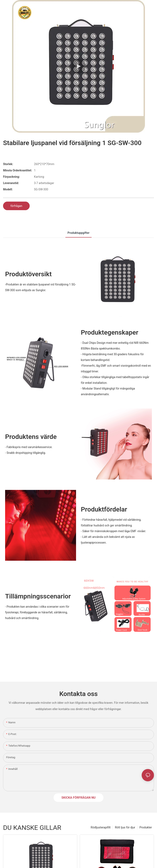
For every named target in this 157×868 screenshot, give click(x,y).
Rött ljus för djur (125, 827)
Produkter (146, 827)
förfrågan (16, 206)
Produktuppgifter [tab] (78, 233)
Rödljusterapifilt (101, 827)
